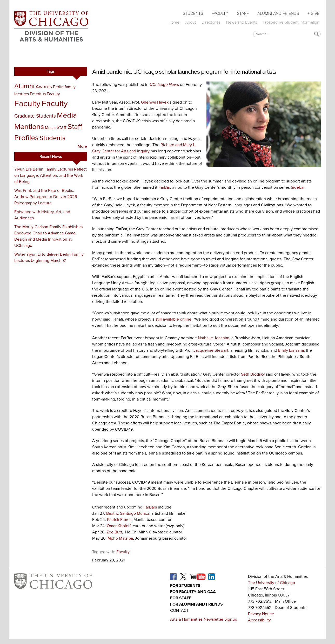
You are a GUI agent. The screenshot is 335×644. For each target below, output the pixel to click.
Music (50, 128)
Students (193, 13)
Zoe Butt (114, 532)
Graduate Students (35, 116)
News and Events (242, 22)
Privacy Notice (261, 614)
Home (174, 22)
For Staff (181, 598)
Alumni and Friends (278, 13)
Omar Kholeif (119, 526)
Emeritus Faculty (45, 94)
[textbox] (287, 34)
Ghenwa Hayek (155, 102)
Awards (44, 87)
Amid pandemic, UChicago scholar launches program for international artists (184, 72)
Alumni (24, 86)
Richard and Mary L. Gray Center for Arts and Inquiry (144, 148)
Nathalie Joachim (214, 338)
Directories (211, 22)
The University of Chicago (272, 583)
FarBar (164, 187)
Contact (179, 610)
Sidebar (298, 187)
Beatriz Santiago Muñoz (128, 513)
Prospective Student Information (291, 22)
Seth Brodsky (253, 374)
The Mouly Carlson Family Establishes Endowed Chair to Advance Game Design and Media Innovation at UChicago (48, 236)
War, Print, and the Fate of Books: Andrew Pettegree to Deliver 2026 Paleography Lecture (46, 197)
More (82, 146)
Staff (243, 13)
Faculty (220, 13)
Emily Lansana (291, 350)
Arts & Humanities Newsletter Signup (204, 619)
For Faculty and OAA (193, 592)
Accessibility (259, 620)
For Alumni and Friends (196, 604)
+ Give (313, 13)
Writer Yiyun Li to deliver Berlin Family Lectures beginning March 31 (49, 257)
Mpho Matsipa (120, 538)
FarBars (150, 507)
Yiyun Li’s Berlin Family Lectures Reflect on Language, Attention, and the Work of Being (51, 175)
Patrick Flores (119, 520)
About (190, 22)
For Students (185, 585)
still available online (173, 319)
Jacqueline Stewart (211, 350)
